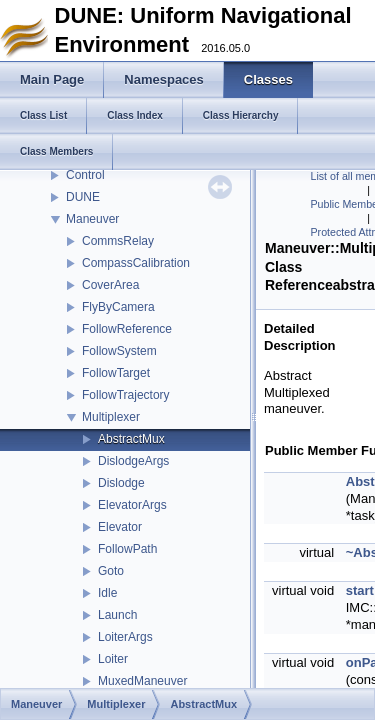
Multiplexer (111, 417)
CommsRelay (118, 241)
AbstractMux (131, 439)
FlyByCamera (118, 307)
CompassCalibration (136, 263)
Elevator (120, 527)
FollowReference (127, 329)
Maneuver (92, 219)
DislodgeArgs (133, 461)
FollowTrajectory (126, 395)
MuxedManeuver (142, 681)
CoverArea (110, 285)
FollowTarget (116, 373)
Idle (107, 593)
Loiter (113, 659)
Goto (111, 571)
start (360, 590)
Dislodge (121, 483)
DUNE (83, 197)
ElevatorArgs (132, 505)
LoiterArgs (125, 637)
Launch (117, 615)
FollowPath (127, 549)
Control (85, 175)
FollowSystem (119, 351)
